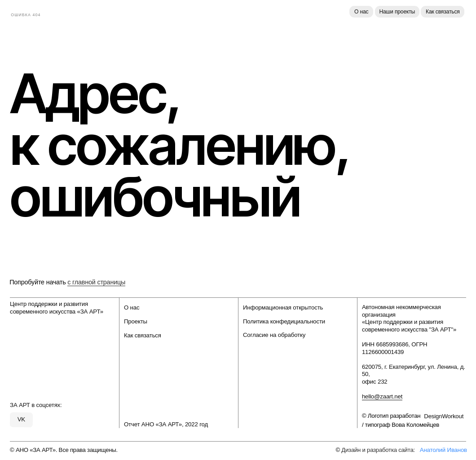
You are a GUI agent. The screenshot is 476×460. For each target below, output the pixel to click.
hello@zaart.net (382, 396)
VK (22, 419)
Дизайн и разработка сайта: (378, 450)
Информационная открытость (283, 307)
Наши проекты (397, 12)
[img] (31, 11)
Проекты (136, 321)
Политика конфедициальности (284, 321)
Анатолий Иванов (443, 450)
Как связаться (443, 12)
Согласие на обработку (274, 335)
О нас (361, 12)
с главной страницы (96, 282)
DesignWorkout (444, 416)
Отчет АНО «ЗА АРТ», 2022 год (166, 424)
